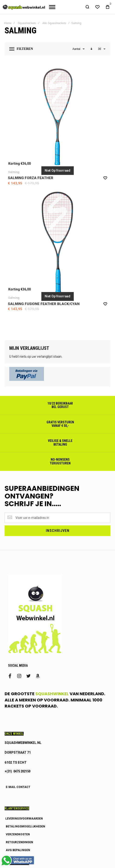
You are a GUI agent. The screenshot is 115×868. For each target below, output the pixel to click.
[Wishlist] (97, 7)
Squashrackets (27, 23)
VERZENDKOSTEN (18, 834)
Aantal (77, 49)
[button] (105, 178)
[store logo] (23, 7)
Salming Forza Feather (31, 178)
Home (8, 23)
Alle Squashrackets (54, 23)
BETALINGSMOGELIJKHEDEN (25, 826)
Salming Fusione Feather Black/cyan (44, 304)
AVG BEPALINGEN (18, 850)
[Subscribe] (57, 531)
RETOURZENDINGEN (19, 842)
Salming (14, 172)
